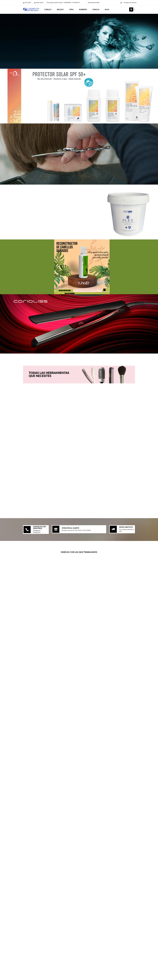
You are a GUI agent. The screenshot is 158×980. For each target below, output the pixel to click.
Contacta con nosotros (130, 3)
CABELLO (48, 9)
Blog (107, 9)
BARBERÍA (83, 9)
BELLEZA (60, 9)
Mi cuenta (27, 3)
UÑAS (71, 9)
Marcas (96, 9)
